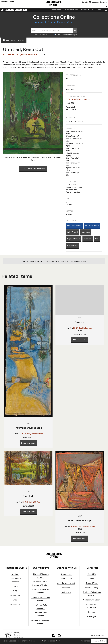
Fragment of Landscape (28, 428)
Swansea (80, 322)
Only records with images (67, 35)
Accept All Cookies (99, 641)
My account (94, 2)
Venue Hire (15, 604)
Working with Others (92, 600)
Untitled (28, 496)
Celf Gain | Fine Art (92, 225)
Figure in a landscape (80, 521)
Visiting (15, 574)
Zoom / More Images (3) (33, 169)
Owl (97, 239)
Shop (15, 600)
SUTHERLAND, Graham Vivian (21, 54)
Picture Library (92, 588)
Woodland (88, 239)
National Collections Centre (91, 10)
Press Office (92, 583)
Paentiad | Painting (74, 225)
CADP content (72, 246)
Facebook (66, 588)
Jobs (92, 579)
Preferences (85, 641)
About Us (92, 574)
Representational (74, 239)
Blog (15, 591)
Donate (85, 2)
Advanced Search (39, 35)
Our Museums (7, 2)
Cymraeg (104, 2)
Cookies (92, 612)
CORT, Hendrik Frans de (83, 328)
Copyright (92, 617)
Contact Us (66, 574)
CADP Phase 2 (73, 232)
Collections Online (71, 10)
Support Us (15, 595)
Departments (56, 10)
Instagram (66, 592)
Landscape (86, 232)
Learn (15, 586)
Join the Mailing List (66, 583)
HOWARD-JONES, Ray (31, 502)
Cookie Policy (55, 641)
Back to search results (14, 40)
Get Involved (66, 579)
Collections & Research (14, 10)
